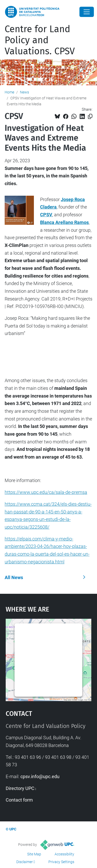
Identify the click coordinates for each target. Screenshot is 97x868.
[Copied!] (90, 117)
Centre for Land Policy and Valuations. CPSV (40, 40)
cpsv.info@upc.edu (40, 776)
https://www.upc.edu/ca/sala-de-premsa (46, 492)
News (24, 92)
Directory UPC (20, 788)
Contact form (19, 800)
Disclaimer (25, 862)
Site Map (34, 854)
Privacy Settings (61, 862)
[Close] (87, 12)
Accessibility (64, 854)
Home (9, 92)
